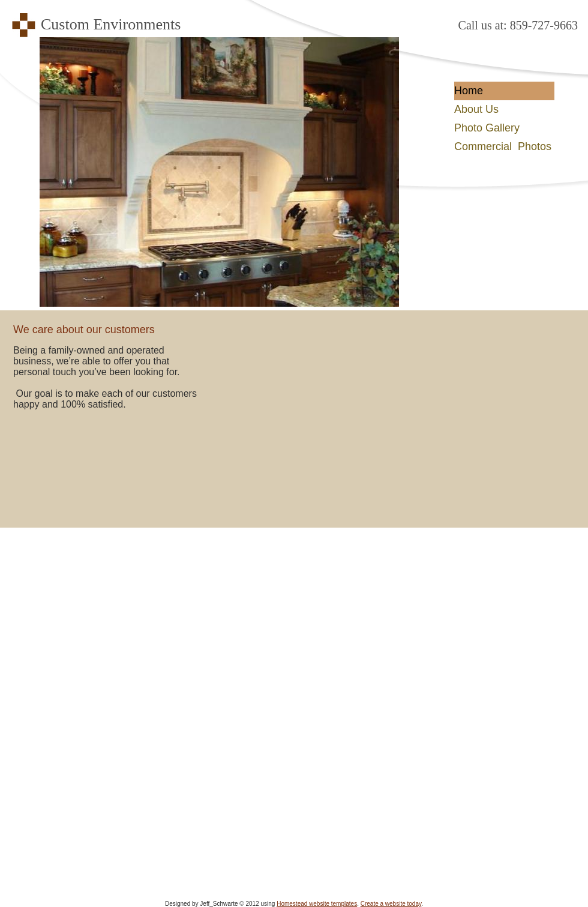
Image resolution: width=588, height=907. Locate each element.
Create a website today (391, 904)
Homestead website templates (317, 904)
